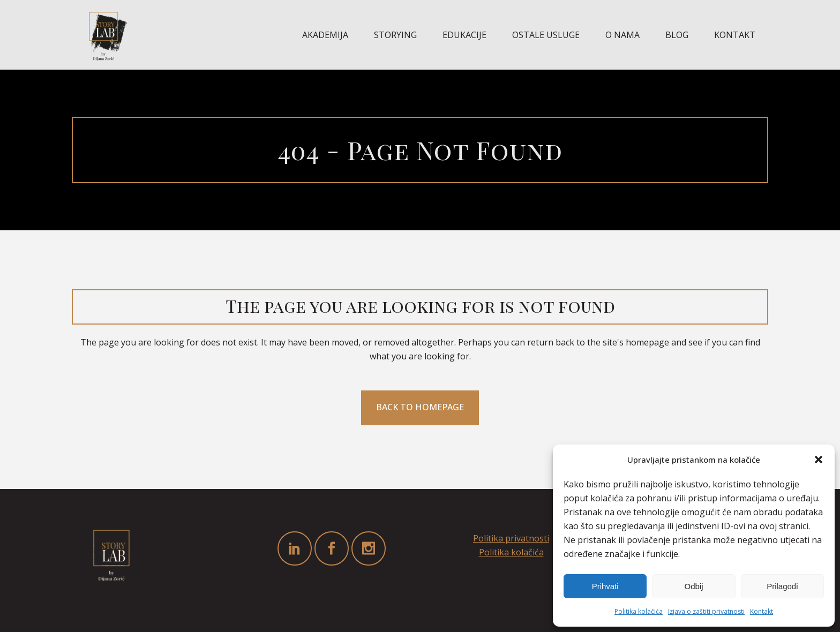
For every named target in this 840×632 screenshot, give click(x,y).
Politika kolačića (639, 611)
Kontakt (762, 611)
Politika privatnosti (511, 538)
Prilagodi (782, 586)
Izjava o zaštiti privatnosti (706, 611)
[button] (819, 460)
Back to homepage (420, 407)
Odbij (693, 586)
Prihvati (605, 586)
